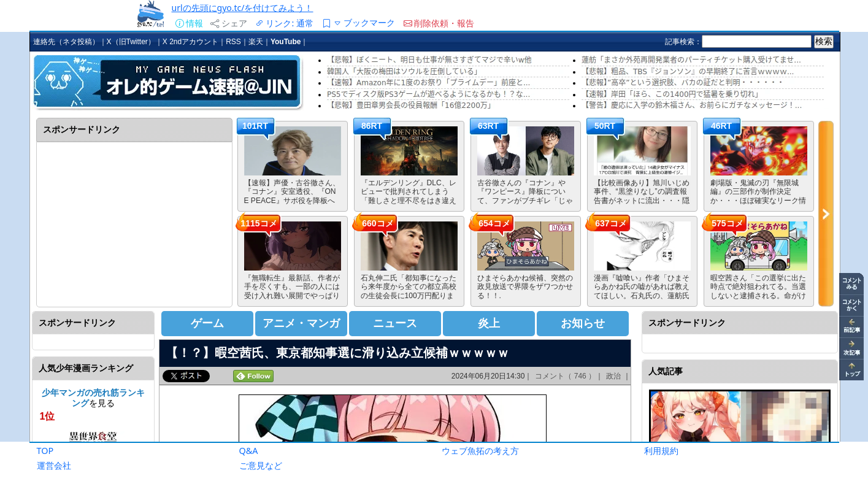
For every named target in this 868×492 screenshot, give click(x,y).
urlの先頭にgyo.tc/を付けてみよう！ (243, 8)
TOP (45, 451)
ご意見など (261, 465)
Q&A (249, 451)
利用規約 (661, 451)
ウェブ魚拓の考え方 (480, 451)
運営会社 (54, 465)
